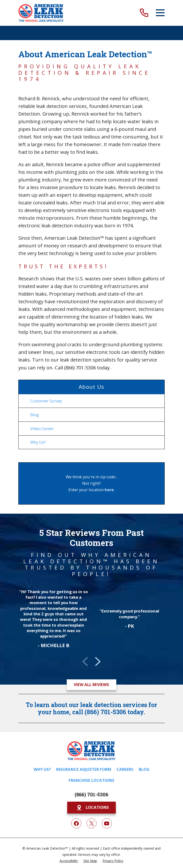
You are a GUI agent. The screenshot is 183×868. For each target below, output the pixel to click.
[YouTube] (107, 823)
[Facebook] (76, 823)
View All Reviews (91, 684)
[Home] (41, 13)
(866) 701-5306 (91, 794)
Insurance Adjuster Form (84, 769)
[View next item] (98, 662)
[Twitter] (91, 823)
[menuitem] (91, 401)
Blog (144, 769)
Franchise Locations (91, 780)
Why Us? (42, 769)
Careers (125, 769)
